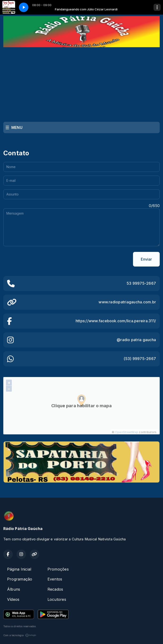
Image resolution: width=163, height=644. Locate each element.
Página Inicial (19, 569)
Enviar (146, 259)
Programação (20, 579)
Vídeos (13, 599)
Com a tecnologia (20, 635)
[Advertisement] (81, 83)
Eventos (55, 579)
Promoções (58, 569)
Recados (55, 589)
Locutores (57, 599)
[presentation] (39, 259)
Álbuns (14, 589)
